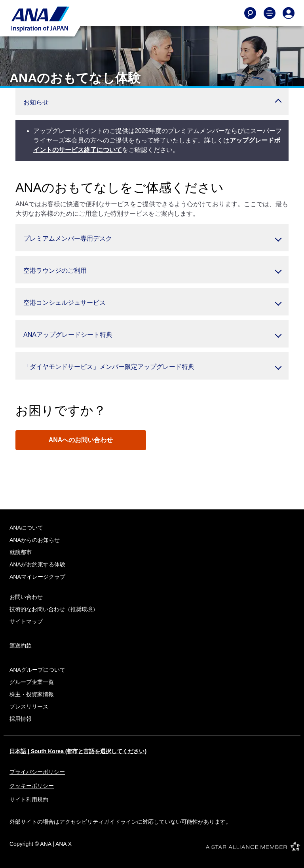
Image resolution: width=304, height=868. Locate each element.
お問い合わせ (26, 597)
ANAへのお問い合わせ (81, 440)
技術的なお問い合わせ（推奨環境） (54, 609)
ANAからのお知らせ (35, 540)
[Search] (250, 13)
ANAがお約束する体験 (37, 564)
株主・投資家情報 (32, 694)
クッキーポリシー (32, 786)
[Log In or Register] (289, 13)
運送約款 (21, 646)
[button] (152, 102)
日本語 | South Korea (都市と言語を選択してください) (78, 751)
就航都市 (21, 552)
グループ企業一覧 (32, 682)
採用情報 (21, 719)
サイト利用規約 (29, 800)
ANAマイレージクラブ (37, 577)
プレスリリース (29, 707)
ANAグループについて (37, 670)
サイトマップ (26, 621)
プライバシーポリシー (37, 772)
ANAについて (26, 528)
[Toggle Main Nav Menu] (270, 13)
